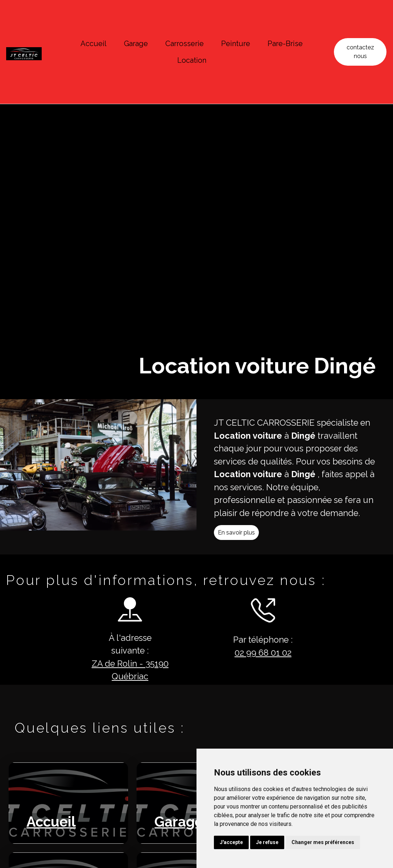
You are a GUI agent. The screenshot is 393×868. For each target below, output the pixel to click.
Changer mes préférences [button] (323, 842)
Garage (136, 44)
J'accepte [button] (231, 842)
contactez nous (360, 52)
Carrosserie (185, 44)
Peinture (236, 44)
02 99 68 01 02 (254, 653)
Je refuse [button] (267, 842)
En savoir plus (245, 541)
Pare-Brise (285, 44)
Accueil (94, 44)
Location (192, 60)
